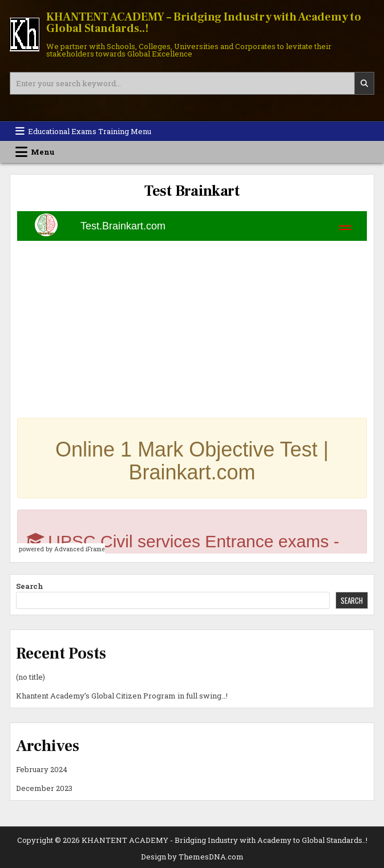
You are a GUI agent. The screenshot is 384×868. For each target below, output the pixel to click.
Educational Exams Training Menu (90, 131)
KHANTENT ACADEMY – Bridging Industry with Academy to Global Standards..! (204, 23)
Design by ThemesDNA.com (192, 857)
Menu (43, 152)
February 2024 (42, 769)
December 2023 (44, 788)
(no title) (31, 677)
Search (30, 586)
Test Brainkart (192, 191)
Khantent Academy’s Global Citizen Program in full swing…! (122, 696)
